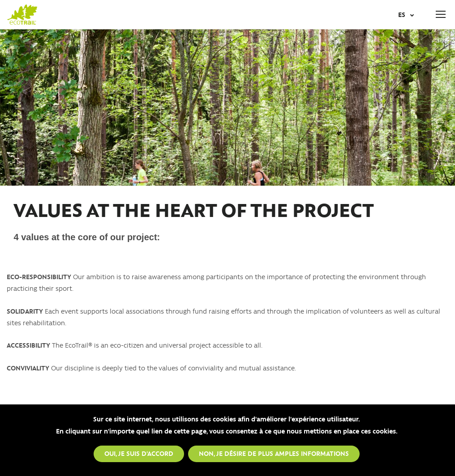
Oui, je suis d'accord (139, 454)
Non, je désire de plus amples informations (274, 454)
